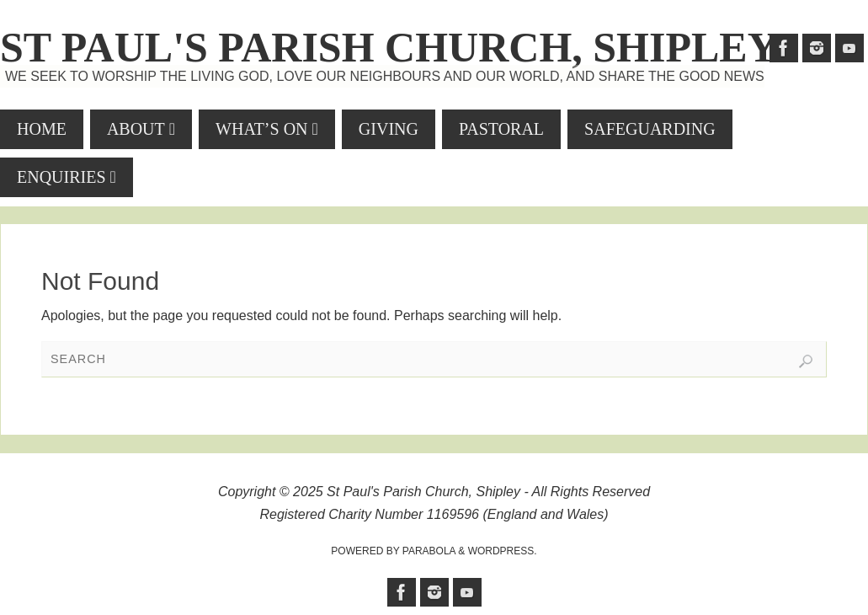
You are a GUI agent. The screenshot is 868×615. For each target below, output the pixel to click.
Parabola (429, 551)
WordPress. (503, 551)
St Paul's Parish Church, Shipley (389, 47)
